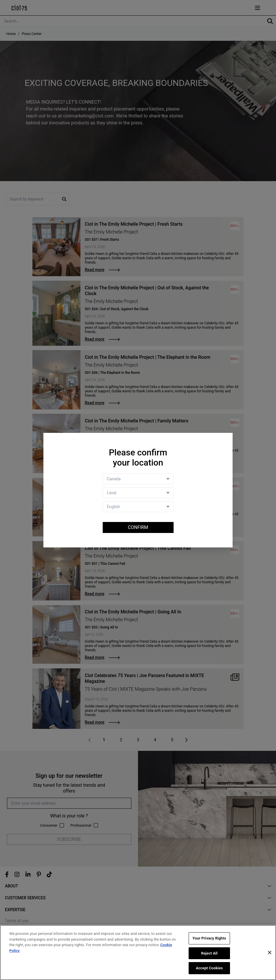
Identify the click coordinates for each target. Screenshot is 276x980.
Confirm (138, 527)
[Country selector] (138, 479)
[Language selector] (138, 507)
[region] (138, 953)
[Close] (270, 953)
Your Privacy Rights (209, 938)
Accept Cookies (209, 968)
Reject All (209, 953)
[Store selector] (138, 493)
